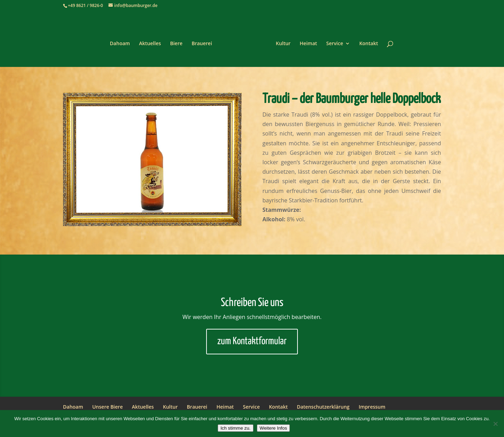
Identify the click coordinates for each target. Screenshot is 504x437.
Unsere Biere (107, 407)
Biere (179, 41)
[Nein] (495, 424)
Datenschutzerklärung (323, 407)
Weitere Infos (273, 428)
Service (332, 41)
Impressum (372, 407)
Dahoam (122, 41)
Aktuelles (152, 41)
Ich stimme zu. (236, 428)
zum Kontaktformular (252, 341)
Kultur (281, 41)
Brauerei (204, 41)
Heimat (306, 41)
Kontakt (366, 41)
